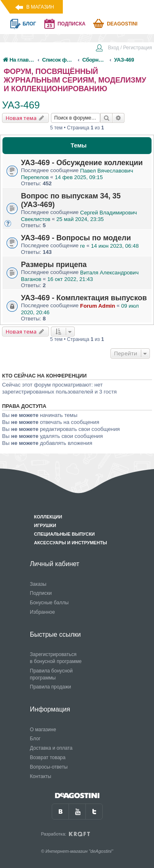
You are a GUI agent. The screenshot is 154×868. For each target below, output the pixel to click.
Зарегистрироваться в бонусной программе (56, 658)
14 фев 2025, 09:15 (79, 177)
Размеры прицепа (54, 265)
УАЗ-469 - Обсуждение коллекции (82, 163)
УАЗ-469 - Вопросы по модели (76, 238)
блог (29, 24)
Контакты (41, 776)
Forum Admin (98, 306)
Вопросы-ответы (49, 767)
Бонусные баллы (49, 603)
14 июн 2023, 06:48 (115, 246)
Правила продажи (51, 687)
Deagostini (122, 24)
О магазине (43, 730)
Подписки (41, 593)
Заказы (38, 584)
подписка (71, 24)
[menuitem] (124, 48)
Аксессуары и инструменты (71, 543)
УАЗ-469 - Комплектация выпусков (84, 298)
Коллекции (48, 517)
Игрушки (45, 525)
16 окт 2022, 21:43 (70, 279)
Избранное (43, 612)
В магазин (40, 7)
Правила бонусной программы (51, 674)
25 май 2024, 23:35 (80, 219)
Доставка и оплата (51, 748)
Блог (35, 739)
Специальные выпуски (64, 534)
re (83, 246)
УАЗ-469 (21, 105)
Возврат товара (48, 757)
